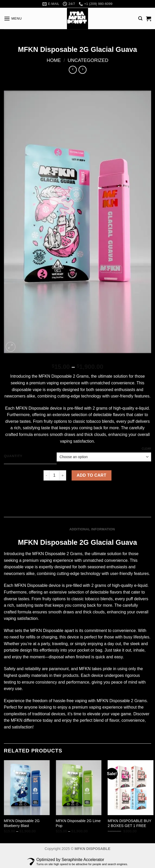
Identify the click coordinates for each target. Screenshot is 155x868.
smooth (56, 435)
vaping (66, 441)
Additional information (92, 529)
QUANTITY (13, 456)
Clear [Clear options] (146, 449)
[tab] (52, 529)
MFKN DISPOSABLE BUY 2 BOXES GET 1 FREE (129, 823)
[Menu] (13, 18)
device (56, 408)
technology (91, 396)
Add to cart (92, 475)
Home (54, 60)
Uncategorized (88, 60)
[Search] (140, 18)
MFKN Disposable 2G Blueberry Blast (22, 823)
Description (52, 529)
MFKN (44, 376)
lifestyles (141, 637)
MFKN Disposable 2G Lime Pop (78, 823)
